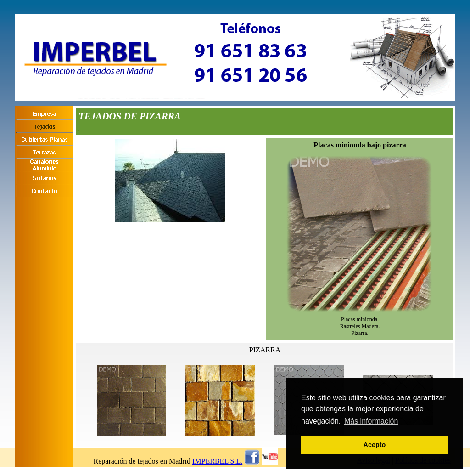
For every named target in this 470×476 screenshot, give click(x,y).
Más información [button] (371, 421)
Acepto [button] (375, 445)
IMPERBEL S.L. (217, 461)
